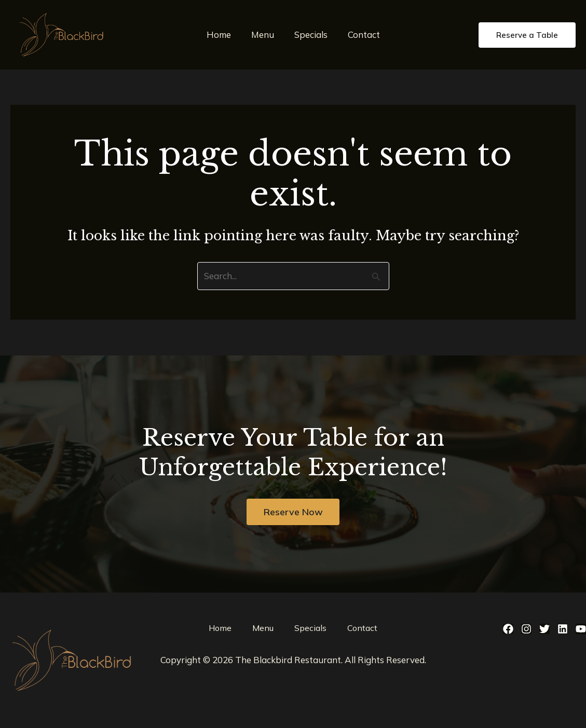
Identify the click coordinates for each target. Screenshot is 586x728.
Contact (360, 35)
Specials (309, 35)
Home (222, 35)
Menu (264, 35)
